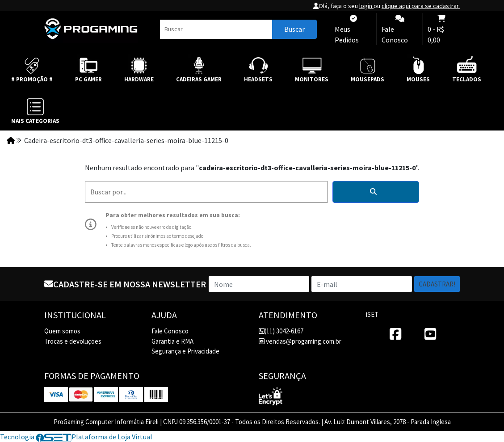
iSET (372, 314)
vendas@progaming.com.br (300, 341)
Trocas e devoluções (73, 341)
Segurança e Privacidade (185, 351)
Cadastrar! (437, 284)
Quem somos (62, 331)
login (366, 6)
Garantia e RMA (172, 341)
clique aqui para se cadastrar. (421, 6)
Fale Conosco (170, 331)
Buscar (294, 29)
